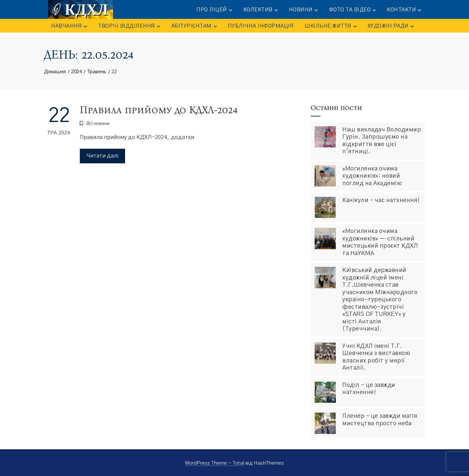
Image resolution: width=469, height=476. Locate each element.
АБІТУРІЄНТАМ (194, 26)
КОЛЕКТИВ (261, 10)
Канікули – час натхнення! (381, 200)
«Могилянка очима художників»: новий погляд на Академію (372, 176)
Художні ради (391, 26)
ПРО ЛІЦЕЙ (214, 10)
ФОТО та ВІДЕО (353, 10)
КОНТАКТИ (404, 10)
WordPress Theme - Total (215, 463)
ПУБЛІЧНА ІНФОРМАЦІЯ (261, 26)
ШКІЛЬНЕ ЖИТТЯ (331, 26)
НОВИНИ (303, 10)
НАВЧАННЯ (69, 26)
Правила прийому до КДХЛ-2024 (159, 110)
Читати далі (102, 156)
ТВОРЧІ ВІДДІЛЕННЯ (129, 26)
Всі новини (98, 124)
